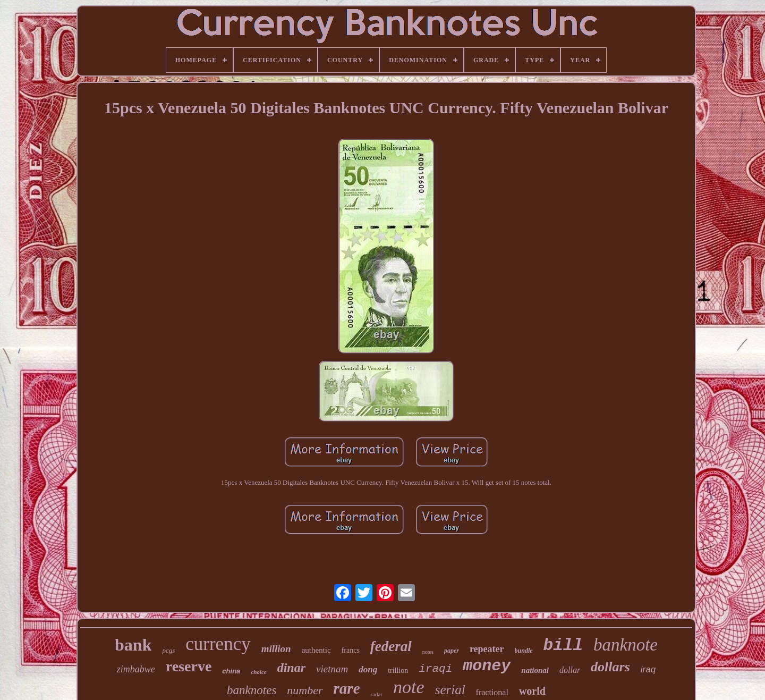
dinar (291, 668)
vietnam (332, 669)
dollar (570, 670)
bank (133, 645)
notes (428, 652)
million (276, 649)
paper (452, 651)
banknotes (252, 690)
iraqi (435, 669)
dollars (610, 667)
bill (563, 646)
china (231, 671)
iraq (648, 669)
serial (450, 690)
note (409, 687)
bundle (524, 651)
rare (347, 688)
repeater (487, 649)
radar (377, 694)
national (535, 670)
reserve (189, 666)
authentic (316, 650)
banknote (626, 645)
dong (368, 669)
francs (351, 650)
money (487, 666)
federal (391, 646)
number (305, 690)
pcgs (168, 650)
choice (258, 672)
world (532, 691)
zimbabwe (136, 669)
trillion (398, 671)
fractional (492, 692)
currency (218, 644)
